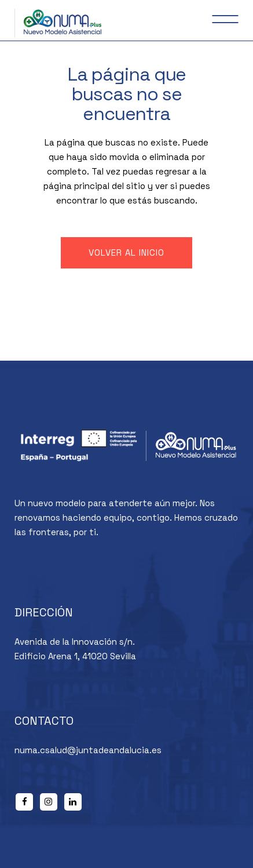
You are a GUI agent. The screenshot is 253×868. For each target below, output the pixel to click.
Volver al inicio (126, 253)
